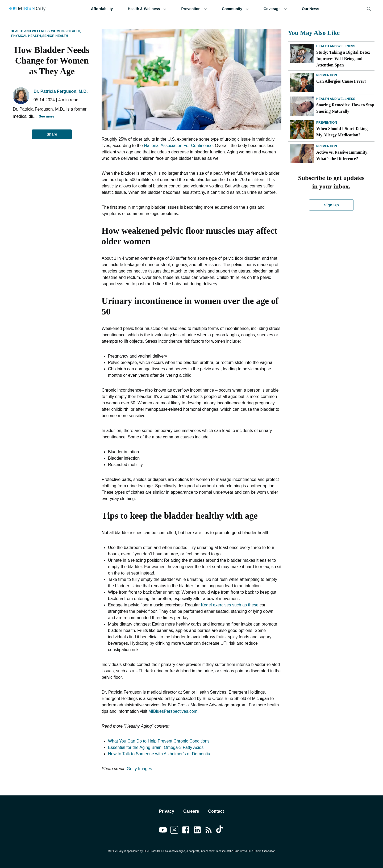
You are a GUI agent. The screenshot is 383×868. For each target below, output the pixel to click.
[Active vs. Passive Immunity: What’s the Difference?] (302, 153)
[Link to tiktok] (220, 831)
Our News (311, 9)
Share (52, 134)
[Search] (369, 9)
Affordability (102, 9)
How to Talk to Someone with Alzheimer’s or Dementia (159, 754)
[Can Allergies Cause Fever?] (302, 82)
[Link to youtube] (163, 831)
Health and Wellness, (31, 31)
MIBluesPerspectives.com (173, 711)
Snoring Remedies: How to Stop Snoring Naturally (345, 108)
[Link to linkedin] (197, 831)
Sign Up (331, 205)
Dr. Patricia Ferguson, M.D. (61, 91)
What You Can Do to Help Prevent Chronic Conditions (159, 741)
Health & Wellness (147, 9)
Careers (191, 811)
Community (235, 9)
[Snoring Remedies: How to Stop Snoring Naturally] (302, 106)
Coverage (275, 9)
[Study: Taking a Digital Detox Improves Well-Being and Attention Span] (302, 53)
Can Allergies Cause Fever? (341, 81)
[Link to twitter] (174, 831)
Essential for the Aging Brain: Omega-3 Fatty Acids (156, 747)
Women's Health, (66, 31)
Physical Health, (26, 36)
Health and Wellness (336, 46)
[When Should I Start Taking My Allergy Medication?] (302, 130)
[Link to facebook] (186, 831)
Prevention (194, 9)
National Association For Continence (178, 146)
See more (47, 117)
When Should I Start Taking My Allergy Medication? (342, 132)
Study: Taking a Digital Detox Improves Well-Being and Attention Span (343, 59)
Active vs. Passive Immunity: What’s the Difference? (342, 155)
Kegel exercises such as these (230, 605)
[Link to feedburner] (209, 831)
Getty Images (139, 769)
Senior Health (55, 36)
